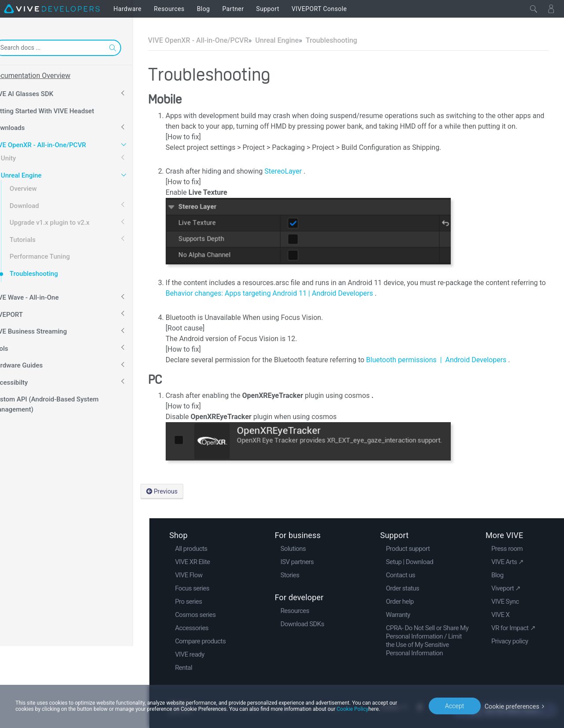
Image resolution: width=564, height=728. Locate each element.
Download (41, 203)
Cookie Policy (352, 709)
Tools (17, 345)
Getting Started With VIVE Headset (60, 108)
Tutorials (39, 237)
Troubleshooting (51, 271)
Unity (25, 155)
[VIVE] (52, 9)
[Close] (534, 9)
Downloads (25, 125)
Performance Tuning (57, 253)
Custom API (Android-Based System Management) (62, 401)
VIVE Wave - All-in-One (42, 294)
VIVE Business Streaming (46, 328)
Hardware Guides (34, 362)
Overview (40, 186)
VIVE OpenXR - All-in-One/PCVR (56, 142)
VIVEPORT (24, 312)
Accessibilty (27, 379)
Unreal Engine (38, 172)
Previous (179, 491)
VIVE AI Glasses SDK (39, 91)
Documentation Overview (48, 76)
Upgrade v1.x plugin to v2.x (66, 219)
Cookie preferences (513, 706)
